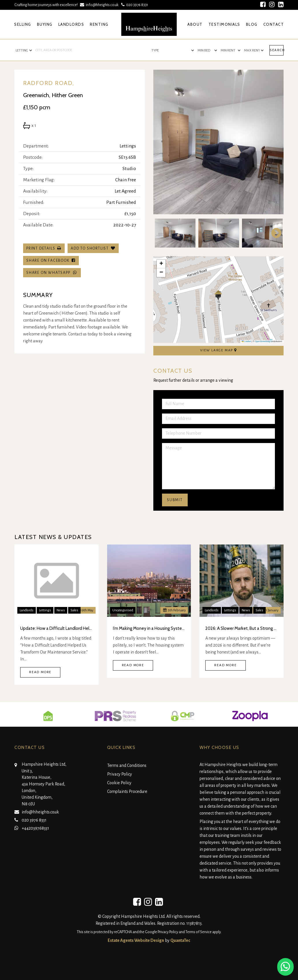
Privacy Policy (120, 774)
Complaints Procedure (127, 791)
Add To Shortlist (90, 248)
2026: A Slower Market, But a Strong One (242, 628)
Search (277, 50)
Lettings (45, 610)
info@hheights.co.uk (100, 5)
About (195, 24)
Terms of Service (199, 932)
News (61, 610)
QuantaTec (180, 940)
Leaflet (246, 341)
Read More (40, 672)
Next (273, 233)
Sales (74, 610)
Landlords (71, 24)
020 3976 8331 (134, 5)
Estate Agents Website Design (136, 940)
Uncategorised (123, 610)
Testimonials (224, 24)
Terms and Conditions (127, 765)
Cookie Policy (119, 783)
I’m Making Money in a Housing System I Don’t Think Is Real (149, 628)
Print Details (41, 248)
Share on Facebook (51, 260)
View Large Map (218, 350)
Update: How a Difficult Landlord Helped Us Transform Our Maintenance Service (56, 628)
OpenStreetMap (263, 341)
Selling (23, 24)
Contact (274, 24)
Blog (252, 24)
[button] (218, 295)
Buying (45, 24)
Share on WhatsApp (52, 273)
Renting (99, 24)
